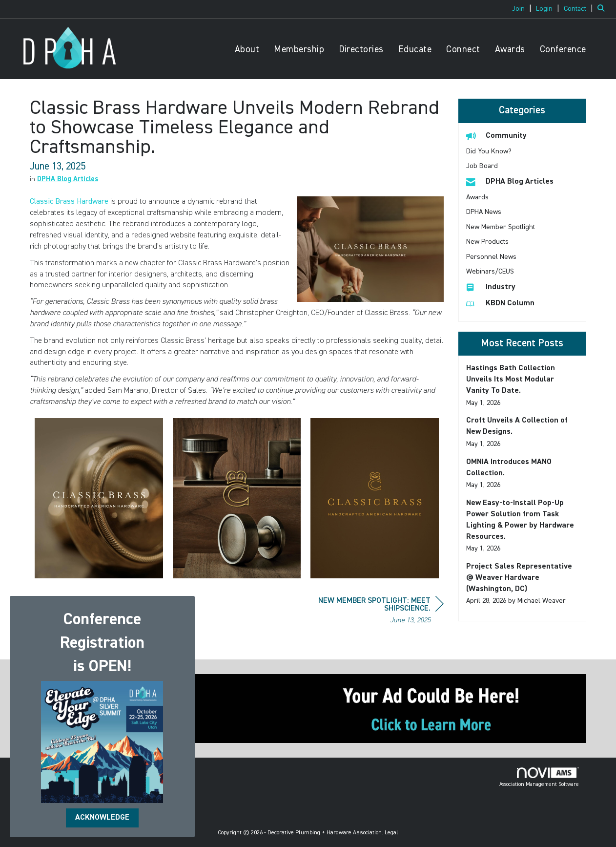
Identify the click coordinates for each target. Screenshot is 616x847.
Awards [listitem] (477, 197)
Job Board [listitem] (482, 166)
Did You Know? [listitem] (489, 151)
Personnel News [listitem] (491, 257)
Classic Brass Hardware (69, 202)
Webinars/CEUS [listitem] (490, 272)
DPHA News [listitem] (484, 212)
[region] (370, 612)
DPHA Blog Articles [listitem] (510, 181)
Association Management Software (539, 777)
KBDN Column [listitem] (500, 303)
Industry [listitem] (491, 287)
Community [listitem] (496, 136)
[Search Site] (603, 9)
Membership (299, 50)
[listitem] (523, 9)
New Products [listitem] (487, 242)
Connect (463, 50)
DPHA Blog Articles (68, 179)
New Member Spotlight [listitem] (501, 227)
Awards (510, 50)
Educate (415, 50)
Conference (563, 50)
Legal (391, 833)
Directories (361, 50)
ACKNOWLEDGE (102, 818)
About (247, 50)
